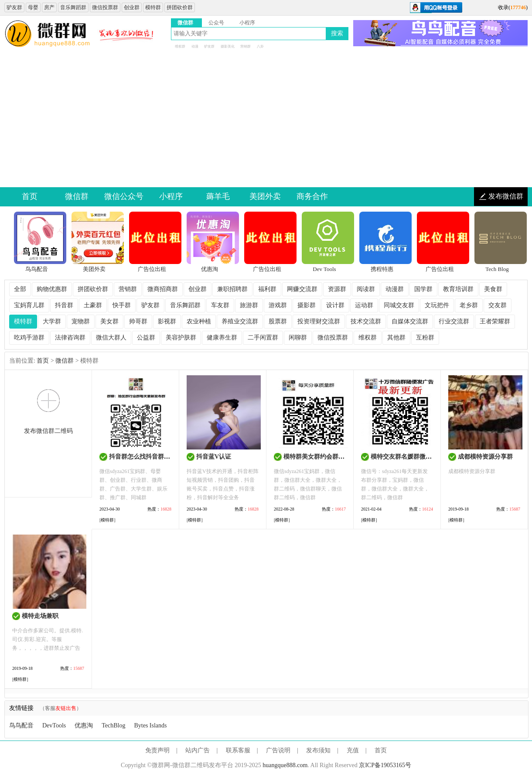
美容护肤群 (181, 338)
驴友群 (14, 7)
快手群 (122, 305)
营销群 (246, 46)
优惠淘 (84, 725)
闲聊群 (298, 338)
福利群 (267, 289)
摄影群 (307, 305)
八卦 (260, 46)
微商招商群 (163, 289)
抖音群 (64, 305)
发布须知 (318, 750)
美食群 (493, 289)
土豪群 (93, 305)
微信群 (65, 361)
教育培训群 (458, 289)
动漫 (195, 46)
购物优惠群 (52, 289)
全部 (20, 289)
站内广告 (198, 750)
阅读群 (366, 289)
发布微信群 (506, 196)
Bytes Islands (150, 725)
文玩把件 (437, 305)
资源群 (337, 289)
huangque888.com (285, 765)
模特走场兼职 (40, 616)
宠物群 (81, 321)
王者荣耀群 (495, 321)
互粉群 (425, 338)
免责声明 (157, 750)
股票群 (278, 321)
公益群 (146, 338)
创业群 (132, 7)
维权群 (180, 46)
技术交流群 (366, 321)
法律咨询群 (70, 338)
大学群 (52, 321)
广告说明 (278, 750)
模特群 (153, 7)
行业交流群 (454, 321)
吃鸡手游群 (29, 338)
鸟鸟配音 (21, 725)
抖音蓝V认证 (214, 457)
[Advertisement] (266, 122)
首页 (43, 361)
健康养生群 (222, 338)
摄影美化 (228, 46)
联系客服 (238, 750)
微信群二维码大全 (48, 34)
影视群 (167, 321)
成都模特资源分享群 (485, 457)
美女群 (109, 321)
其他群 (396, 338)
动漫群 (395, 289)
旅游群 (249, 305)
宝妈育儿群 (29, 305)
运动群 (364, 305)
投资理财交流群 (319, 321)
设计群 (335, 305)
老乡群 (469, 305)
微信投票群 (105, 7)
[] (107, 520)
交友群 (498, 305)
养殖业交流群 (240, 321)
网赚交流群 (302, 289)
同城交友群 (399, 305)
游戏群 (278, 305)
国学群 (423, 289)
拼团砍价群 (180, 7)
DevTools (54, 725)
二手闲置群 (263, 338)
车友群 (220, 305)
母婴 (33, 7)
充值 (353, 750)
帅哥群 (138, 321)
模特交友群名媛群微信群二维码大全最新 (426, 457)
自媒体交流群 (410, 321)
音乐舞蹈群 (73, 7)
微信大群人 (111, 338)
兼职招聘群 (232, 289)
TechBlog (113, 725)
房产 (49, 7)
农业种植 (199, 321)
